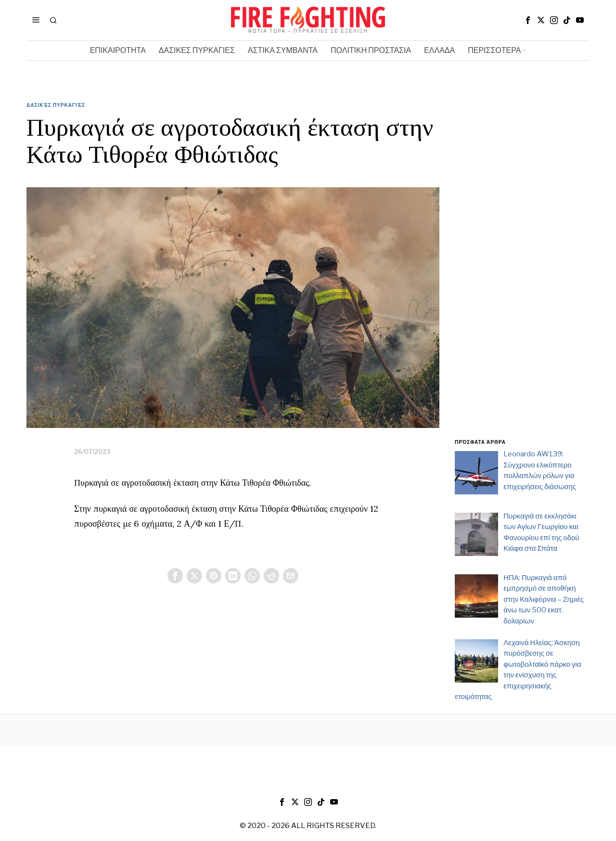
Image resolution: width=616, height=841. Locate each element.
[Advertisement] (522, 276)
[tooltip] (528, 20)
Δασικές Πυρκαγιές (56, 105)
